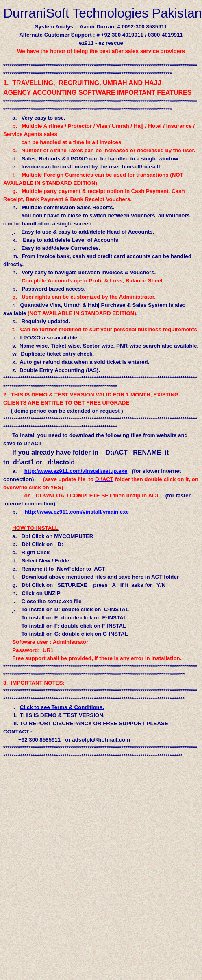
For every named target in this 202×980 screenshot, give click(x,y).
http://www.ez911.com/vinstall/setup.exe (76, 471)
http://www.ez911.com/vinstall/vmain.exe (77, 512)
